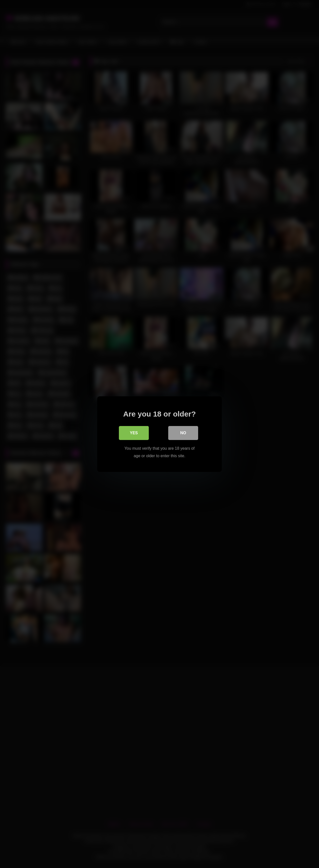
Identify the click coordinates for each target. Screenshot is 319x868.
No (183, 433)
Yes (134, 433)
